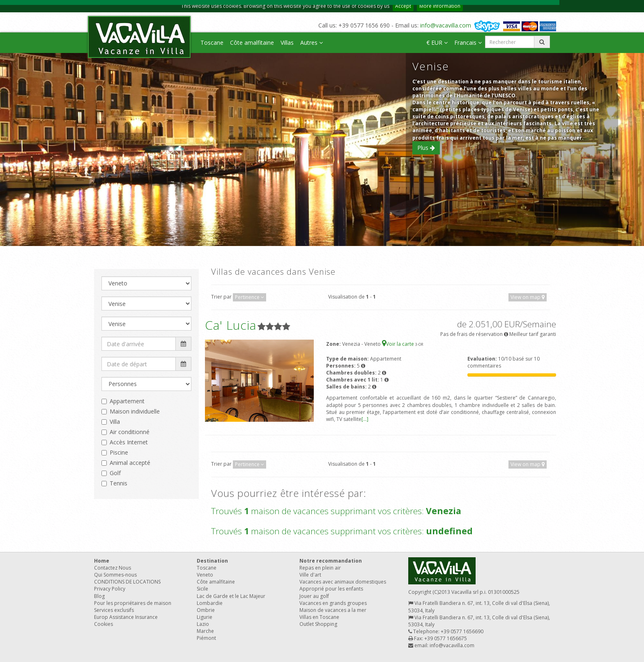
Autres (312, 43)
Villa (115, 422)
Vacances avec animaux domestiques (343, 582)
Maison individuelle (135, 411)
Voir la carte (399, 344)
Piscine (119, 452)
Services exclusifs (114, 610)
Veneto (205, 575)
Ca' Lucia (231, 325)
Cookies (103, 624)
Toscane (212, 43)
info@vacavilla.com (446, 25)
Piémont (206, 638)
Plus (426, 148)
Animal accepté (130, 463)
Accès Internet (129, 442)
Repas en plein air (320, 568)
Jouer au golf (314, 596)
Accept (403, 6)
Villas (287, 43)
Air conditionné (130, 432)
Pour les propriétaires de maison (133, 603)
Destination (212, 561)
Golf (115, 473)
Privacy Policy (110, 589)
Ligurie (205, 617)
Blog (99, 596)
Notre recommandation (331, 561)
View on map (528, 297)
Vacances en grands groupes (333, 603)
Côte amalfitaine (252, 43)
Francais (468, 43)
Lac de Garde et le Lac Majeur (231, 596)
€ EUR (437, 43)
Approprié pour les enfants (331, 589)
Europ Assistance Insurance (126, 617)
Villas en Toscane (319, 617)
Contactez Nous (113, 568)
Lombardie (210, 603)
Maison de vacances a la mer (333, 610)
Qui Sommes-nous (115, 575)
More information (440, 6)
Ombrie (206, 610)
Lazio (203, 624)
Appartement (127, 401)
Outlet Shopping (318, 624)
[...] (365, 419)
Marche (205, 631)
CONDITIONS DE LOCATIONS (127, 582)
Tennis (118, 483)
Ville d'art (310, 575)
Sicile (202, 589)
